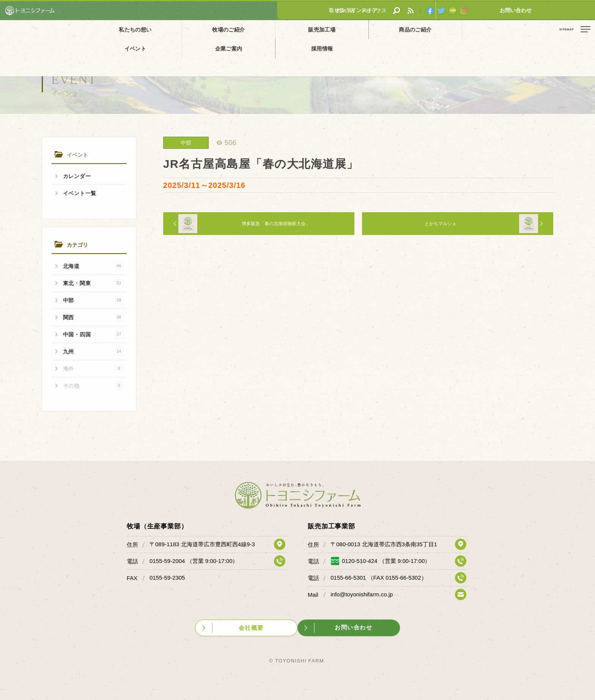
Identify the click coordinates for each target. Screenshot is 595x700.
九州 (93, 352)
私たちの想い (118, 29)
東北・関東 (93, 283)
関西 (93, 317)
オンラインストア (510, 10)
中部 (93, 300)
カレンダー (77, 176)
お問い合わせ (567, 10)
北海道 (93, 266)
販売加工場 (238, 29)
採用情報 (476, 29)
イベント (357, 29)
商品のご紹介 (297, 29)
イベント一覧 (80, 193)
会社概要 (253, 626)
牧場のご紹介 (178, 29)
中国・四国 (93, 334)
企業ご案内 (416, 29)
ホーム (11, 47)
